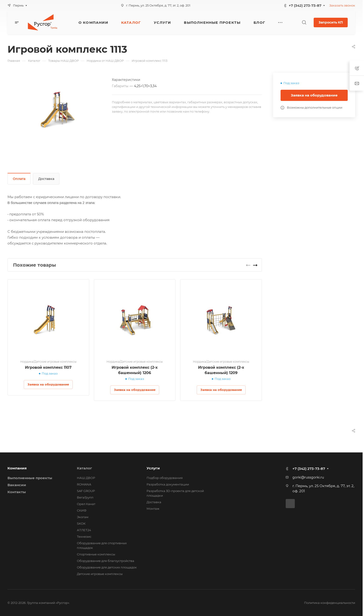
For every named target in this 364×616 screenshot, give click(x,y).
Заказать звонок (342, 5)
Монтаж (153, 509)
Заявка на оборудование (314, 95)
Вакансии (17, 485)
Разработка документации (168, 484)
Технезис (84, 537)
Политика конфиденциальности (330, 603)
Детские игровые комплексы (100, 574)
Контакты (17, 492)
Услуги (153, 468)
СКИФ (82, 510)
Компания (17, 468)
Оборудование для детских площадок (107, 567)
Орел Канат (86, 504)
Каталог (84, 468)
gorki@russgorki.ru (308, 477)
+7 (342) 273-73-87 (305, 5)
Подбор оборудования (165, 478)
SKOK (81, 523)
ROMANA (84, 484)
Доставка (46, 179)
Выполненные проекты (30, 478)
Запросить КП (331, 22)
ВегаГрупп (85, 497)
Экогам (83, 517)
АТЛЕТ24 (84, 530)
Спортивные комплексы (96, 554)
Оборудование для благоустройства (106, 561)
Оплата (19, 179)
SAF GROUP (86, 491)
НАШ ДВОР (86, 478)
